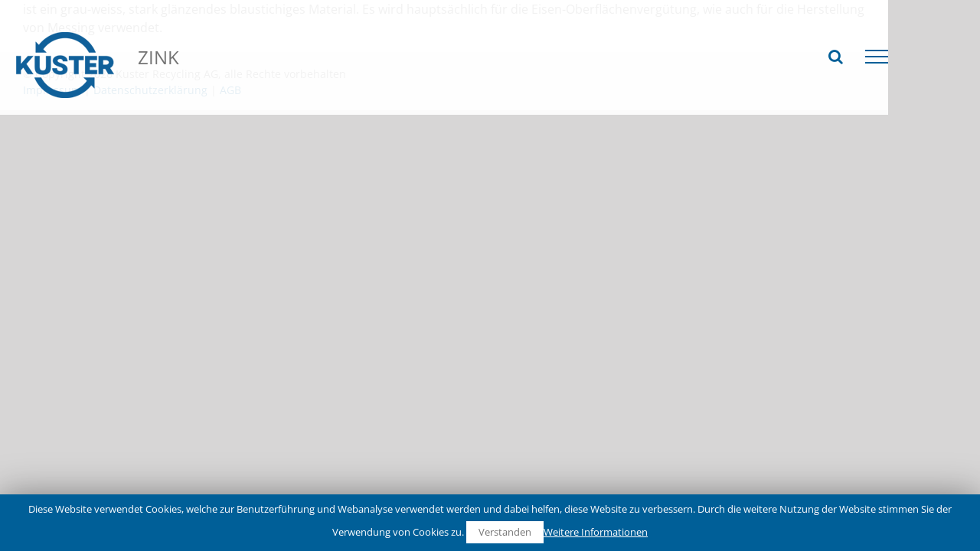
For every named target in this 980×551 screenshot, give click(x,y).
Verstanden (505, 532)
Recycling (190, 106)
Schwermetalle (359, 106)
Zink (434, 106)
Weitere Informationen (596, 532)
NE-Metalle (268, 106)
